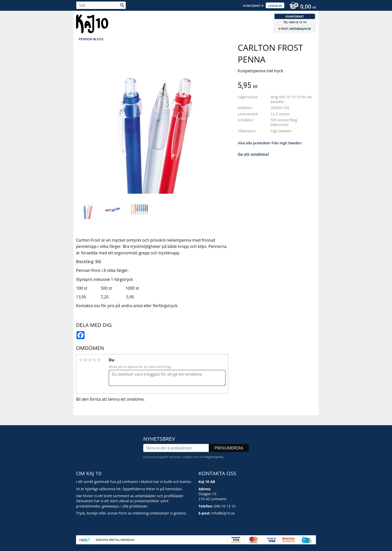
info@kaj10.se (300, 29)
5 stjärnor (99, 360)
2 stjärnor (85, 360)
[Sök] (122, 5)
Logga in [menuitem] (275, 6)
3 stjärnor (90, 360)
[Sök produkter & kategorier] (101, 5)
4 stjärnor (94, 360)
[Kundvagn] (301, 7)
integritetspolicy (213, 457)
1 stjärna (81, 360)
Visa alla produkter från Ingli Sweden (270, 143)
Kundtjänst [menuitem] (252, 6)
